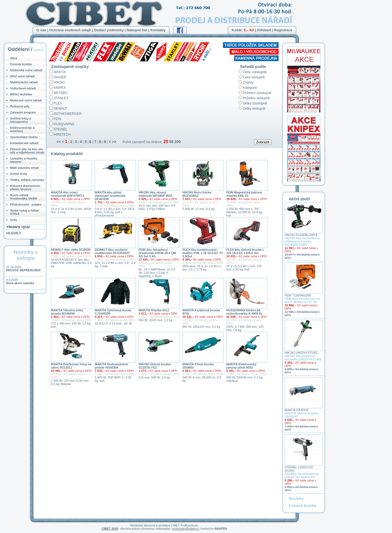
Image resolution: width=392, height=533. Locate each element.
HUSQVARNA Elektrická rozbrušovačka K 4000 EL (244, 312)
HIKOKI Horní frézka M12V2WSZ (197, 194)
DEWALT (60, 109)
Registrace (283, 30)
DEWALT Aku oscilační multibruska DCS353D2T (112, 251)
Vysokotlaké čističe (24, 137)
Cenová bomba (21, 64)
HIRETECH (62, 135)
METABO (61, 93)
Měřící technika (21, 94)
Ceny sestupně (254, 77)
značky (39, 50)
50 (171, 142)
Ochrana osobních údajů (70, 30)
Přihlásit (264, 30)
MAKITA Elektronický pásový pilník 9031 (241, 366)
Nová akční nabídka (20, 283)
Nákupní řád (137, 30)
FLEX (58, 103)
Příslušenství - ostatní (26, 204)
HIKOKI (59, 82)
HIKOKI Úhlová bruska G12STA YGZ (155, 366)
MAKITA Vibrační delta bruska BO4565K (67, 312)
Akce (14, 58)
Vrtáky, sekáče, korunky (27, 180)
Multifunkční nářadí (24, 82)
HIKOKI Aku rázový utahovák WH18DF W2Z (155, 194)
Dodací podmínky (109, 30)
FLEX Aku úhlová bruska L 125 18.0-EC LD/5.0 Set (245, 251)
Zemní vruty (19, 174)
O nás (41, 30)
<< (59, 142)
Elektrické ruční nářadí (26, 70)
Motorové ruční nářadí (26, 100)
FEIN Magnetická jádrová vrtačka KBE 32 (244, 194)
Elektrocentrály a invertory (22, 129)
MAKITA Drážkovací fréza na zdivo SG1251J (71, 366)
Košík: (243, 30)
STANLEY (61, 98)
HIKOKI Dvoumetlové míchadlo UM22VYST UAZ (303, 358)
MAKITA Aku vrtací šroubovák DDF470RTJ (67, 194)
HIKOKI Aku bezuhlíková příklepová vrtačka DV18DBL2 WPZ (302, 241)
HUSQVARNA (64, 124)
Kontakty (158, 30)
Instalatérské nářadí (24, 143)
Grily (14, 220)
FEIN (57, 119)
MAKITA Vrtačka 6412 (154, 310)
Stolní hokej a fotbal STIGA (25, 212)
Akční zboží (299, 199)
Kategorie (250, 88)
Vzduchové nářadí (23, 88)
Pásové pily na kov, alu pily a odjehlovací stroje (27, 151)
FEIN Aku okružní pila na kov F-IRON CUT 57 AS (302, 300)
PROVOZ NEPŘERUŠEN (23, 270)
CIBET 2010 (110, 529)
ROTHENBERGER (68, 114)
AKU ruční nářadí (22, 76)
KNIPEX (60, 88)
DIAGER (60, 77)
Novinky (296, 498)
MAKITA (60, 72)
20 (166, 142)
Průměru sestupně (256, 98)
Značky (248, 82)
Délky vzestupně (255, 103)
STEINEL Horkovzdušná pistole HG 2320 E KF (302, 475)
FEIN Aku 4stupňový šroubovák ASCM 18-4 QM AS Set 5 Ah (157, 253)
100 (177, 142)
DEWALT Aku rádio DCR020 (71, 250)
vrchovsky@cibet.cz (186, 529)
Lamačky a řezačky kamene (24, 160)
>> (114, 142)
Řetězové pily (20, 106)
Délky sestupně (254, 109)
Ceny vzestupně (255, 72)
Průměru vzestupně (257, 93)
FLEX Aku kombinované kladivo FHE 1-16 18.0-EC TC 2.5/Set (203, 253)
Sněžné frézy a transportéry (21, 120)
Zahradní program (23, 112)
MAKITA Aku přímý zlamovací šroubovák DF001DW (110, 196)
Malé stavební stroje (25, 168)
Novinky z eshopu (26, 255)
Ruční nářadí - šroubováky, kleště (24, 197)
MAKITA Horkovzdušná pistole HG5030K (111, 366)
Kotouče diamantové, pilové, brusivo (25, 187)
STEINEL (61, 129)
